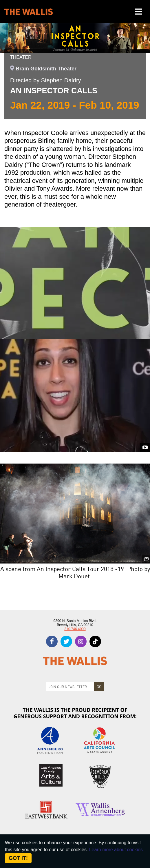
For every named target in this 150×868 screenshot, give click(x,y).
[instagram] (81, 641)
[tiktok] (95, 641)
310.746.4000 (75, 629)
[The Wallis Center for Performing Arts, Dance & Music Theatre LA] (29, 12)
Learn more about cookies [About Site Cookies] (116, 850)
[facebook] (52, 641)
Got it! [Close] (18, 858)
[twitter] (66, 641)
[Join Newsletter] (70, 686)
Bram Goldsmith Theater (46, 69)
